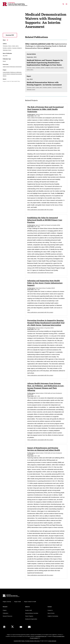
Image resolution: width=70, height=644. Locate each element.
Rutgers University (7, 602)
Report (4, 61)
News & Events (51, 613)
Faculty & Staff (28, 610)
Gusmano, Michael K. (17, 48)
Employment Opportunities (31, 619)
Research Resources (8, 616)
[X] (12, 627)
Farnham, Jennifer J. (7, 48)
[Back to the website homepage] (15, 4)
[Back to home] (12, 596)
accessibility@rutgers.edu (41, 636)
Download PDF (10, 35)
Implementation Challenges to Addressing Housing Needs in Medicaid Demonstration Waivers (12, 74)
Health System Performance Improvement (12, 67)
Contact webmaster (52, 641)
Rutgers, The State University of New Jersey (30, 641)
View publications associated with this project (40, 210)
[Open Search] (63, 4)
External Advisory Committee (32, 613)
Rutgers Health (18, 602)
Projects (5, 610)
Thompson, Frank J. (7, 46)
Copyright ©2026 (17, 641)
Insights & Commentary (53, 616)
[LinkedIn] (4, 627)
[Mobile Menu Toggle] (66, 4)
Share (5, 40)
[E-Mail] (29, 627)
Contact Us (50, 610)
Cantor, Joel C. (15, 46)
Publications (6, 613)
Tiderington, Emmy (7, 50)
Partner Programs (29, 616)
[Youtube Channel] (21, 627)
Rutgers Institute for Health (30, 602)
